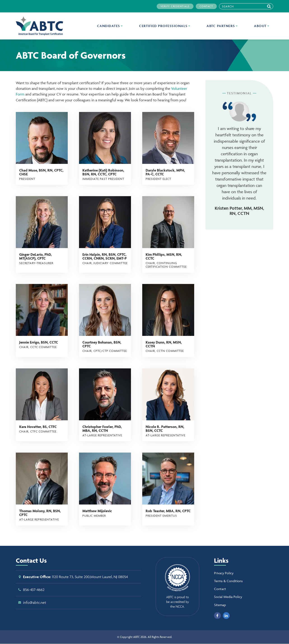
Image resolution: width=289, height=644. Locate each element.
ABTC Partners (221, 26)
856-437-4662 (34, 590)
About (261, 26)
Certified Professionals (164, 26)
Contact (206, 6)
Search (270, 6)
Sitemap (220, 605)
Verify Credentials (175, 6)
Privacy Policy (224, 573)
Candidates (109, 26)
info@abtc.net (35, 602)
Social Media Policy (228, 597)
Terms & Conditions (228, 581)
